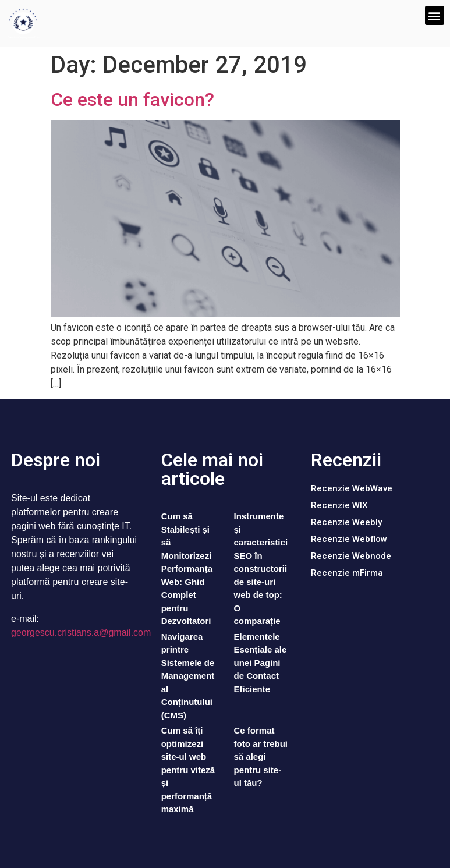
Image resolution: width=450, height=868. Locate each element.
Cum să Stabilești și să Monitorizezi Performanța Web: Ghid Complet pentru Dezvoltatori (187, 568)
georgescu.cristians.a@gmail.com (81, 633)
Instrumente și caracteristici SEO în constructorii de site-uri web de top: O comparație (261, 568)
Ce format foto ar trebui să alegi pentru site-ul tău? (261, 757)
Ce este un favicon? (132, 100)
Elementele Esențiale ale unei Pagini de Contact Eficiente (260, 663)
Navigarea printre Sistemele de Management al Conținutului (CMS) (188, 676)
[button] (435, 15)
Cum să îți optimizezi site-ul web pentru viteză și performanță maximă (188, 770)
